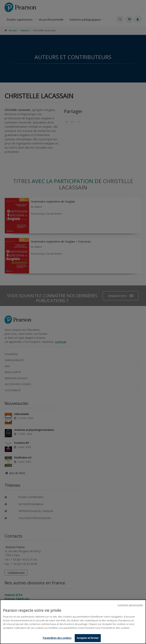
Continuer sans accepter (130, 605)
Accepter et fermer (88, 638)
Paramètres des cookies (57, 638)
